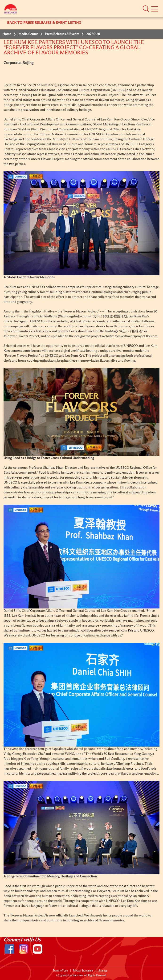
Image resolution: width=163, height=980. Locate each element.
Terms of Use (60, 971)
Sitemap (103, 971)
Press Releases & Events (62, 34)
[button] (146, 8)
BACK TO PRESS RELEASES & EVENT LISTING (44, 23)
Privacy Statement (83, 971)
